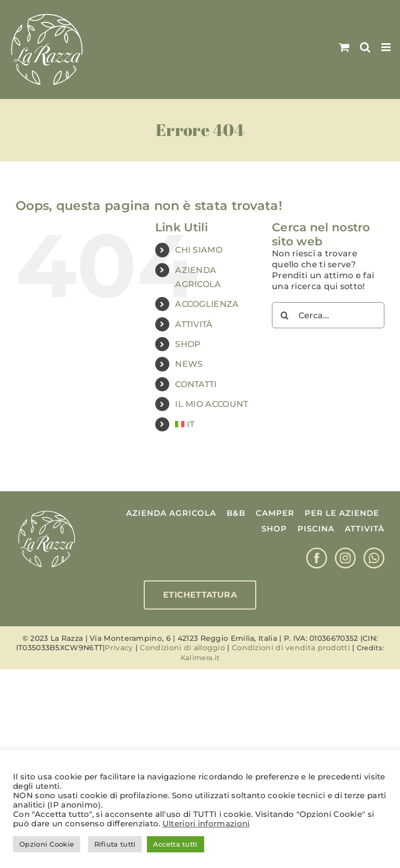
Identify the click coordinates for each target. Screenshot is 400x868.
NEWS (189, 364)
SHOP (188, 344)
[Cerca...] (328, 315)
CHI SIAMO (199, 250)
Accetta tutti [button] (176, 844)
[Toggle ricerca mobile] (365, 47)
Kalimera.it (200, 658)
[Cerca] (285, 315)
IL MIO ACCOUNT (211, 404)
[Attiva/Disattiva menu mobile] (387, 47)
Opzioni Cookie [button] (47, 844)
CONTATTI (196, 384)
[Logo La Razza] (47, 512)
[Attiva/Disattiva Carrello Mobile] (344, 47)
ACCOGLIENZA (207, 304)
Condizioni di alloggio (182, 648)
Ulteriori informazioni (206, 824)
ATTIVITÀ (194, 324)
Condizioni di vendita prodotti (291, 648)
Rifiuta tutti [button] (115, 844)
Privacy (119, 648)
